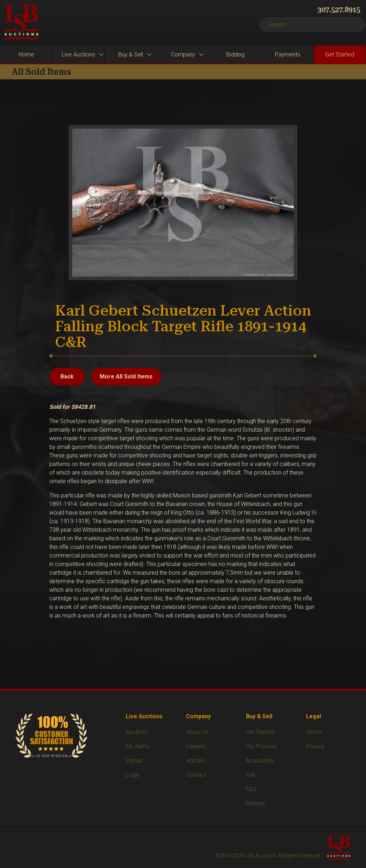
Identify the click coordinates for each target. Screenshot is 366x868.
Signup (134, 761)
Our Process (261, 746)
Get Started (260, 732)
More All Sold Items (126, 376)
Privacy (315, 746)
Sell (250, 775)
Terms (314, 732)
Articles (195, 761)
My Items (138, 746)
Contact (196, 775)
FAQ (251, 789)
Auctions (137, 732)
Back (67, 376)
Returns (255, 803)
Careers (196, 746)
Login (133, 775)
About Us (197, 732)
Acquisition (259, 761)
